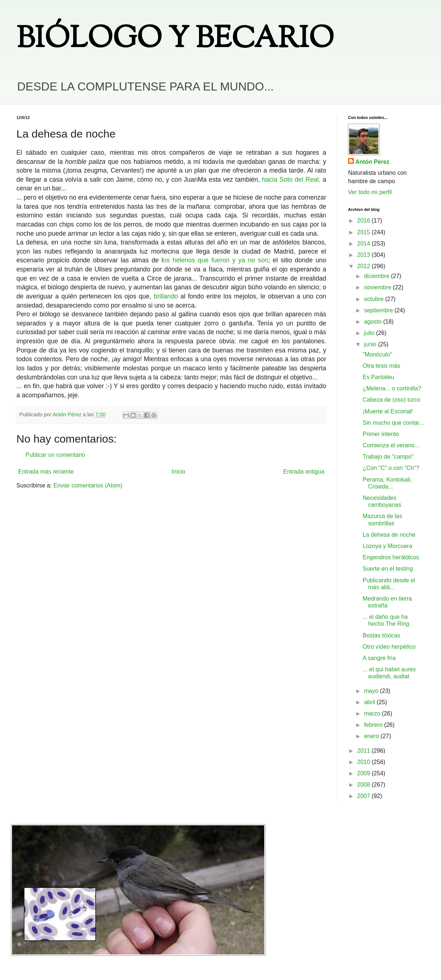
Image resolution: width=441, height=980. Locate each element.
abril (370, 702)
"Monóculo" (377, 354)
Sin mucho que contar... (393, 423)
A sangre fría (379, 658)
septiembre (379, 310)
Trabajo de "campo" (388, 457)
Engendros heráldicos (391, 557)
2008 (364, 785)
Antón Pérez (372, 162)
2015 (364, 232)
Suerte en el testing (388, 569)
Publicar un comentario (55, 455)
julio (370, 333)
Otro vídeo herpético (389, 647)
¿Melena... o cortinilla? (392, 388)
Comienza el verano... (391, 445)
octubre (375, 299)
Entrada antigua (304, 472)
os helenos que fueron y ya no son (216, 260)
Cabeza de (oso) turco (391, 400)
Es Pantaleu (378, 377)
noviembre (378, 287)
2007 (364, 796)
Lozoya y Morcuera (387, 546)
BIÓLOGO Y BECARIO (175, 40)
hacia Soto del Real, (291, 180)
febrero (374, 725)
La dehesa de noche (389, 535)
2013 (364, 255)
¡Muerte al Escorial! (388, 411)
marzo (373, 713)
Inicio (178, 472)
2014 (364, 244)
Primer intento (381, 434)
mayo (372, 691)
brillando (166, 296)
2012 (364, 266)
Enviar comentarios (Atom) (88, 485)
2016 (364, 221)
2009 (364, 773)
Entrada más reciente (46, 472)
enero (372, 736)
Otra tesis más (381, 366)
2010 (364, 762)
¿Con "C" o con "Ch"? (391, 468)
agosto (374, 322)
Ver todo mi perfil (370, 192)
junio (371, 344)
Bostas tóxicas (381, 635)
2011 (364, 751)
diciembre (378, 276)
